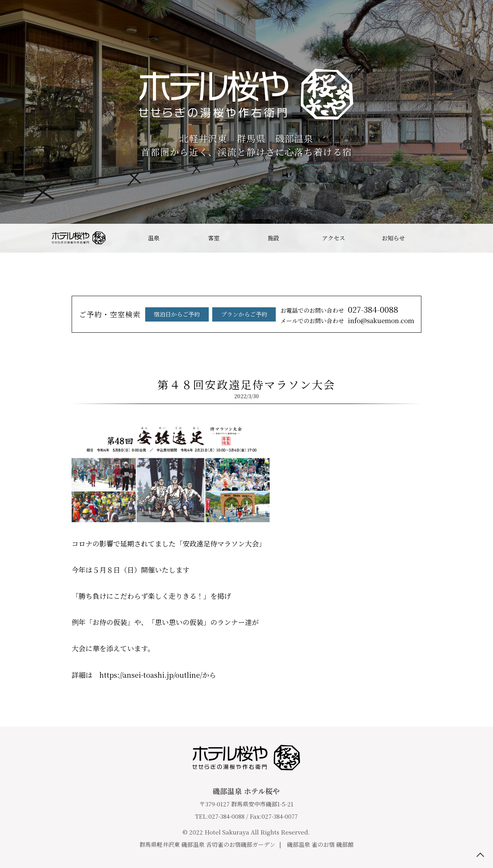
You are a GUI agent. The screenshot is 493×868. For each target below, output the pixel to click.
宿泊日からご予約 (177, 323)
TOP (480, 855)
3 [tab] (246, 213)
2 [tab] (235, 213)
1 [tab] (223, 213)
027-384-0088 (373, 318)
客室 (214, 238)
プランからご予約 (244, 323)
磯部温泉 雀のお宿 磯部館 (320, 844)
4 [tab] (258, 213)
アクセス (334, 238)
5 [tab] (270, 213)
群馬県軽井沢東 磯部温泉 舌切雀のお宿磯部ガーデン (207, 844)
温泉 (154, 238)
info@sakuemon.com (381, 328)
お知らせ (393, 238)
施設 (273, 238)
